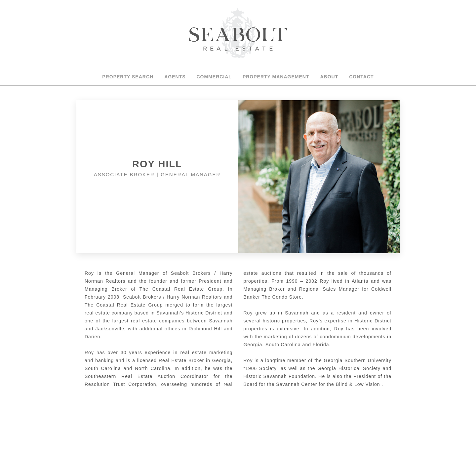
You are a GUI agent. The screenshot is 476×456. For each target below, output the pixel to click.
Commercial (214, 77)
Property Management (276, 77)
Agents (175, 77)
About (329, 77)
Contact (361, 77)
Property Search (128, 77)
